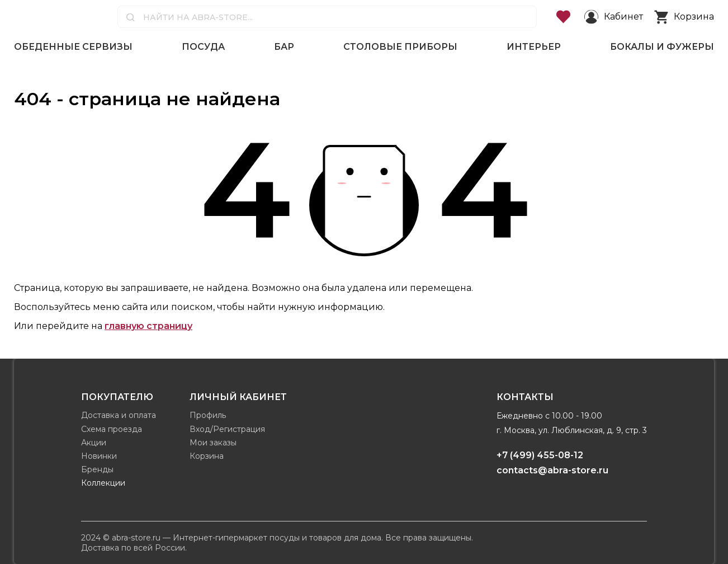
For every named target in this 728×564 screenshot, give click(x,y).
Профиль (208, 415)
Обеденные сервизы (73, 47)
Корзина (207, 456)
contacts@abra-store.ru (552, 470)
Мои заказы (213, 443)
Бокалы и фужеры (662, 47)
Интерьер (534, 47)
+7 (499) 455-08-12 (540, 455)
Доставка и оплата (119, 415)
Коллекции (103, 483)
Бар (284, 47)
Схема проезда (112, 429)
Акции (94, 443)
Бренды (97, 469)
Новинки (99, 456)
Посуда (203, 47)
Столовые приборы (400, 47)
